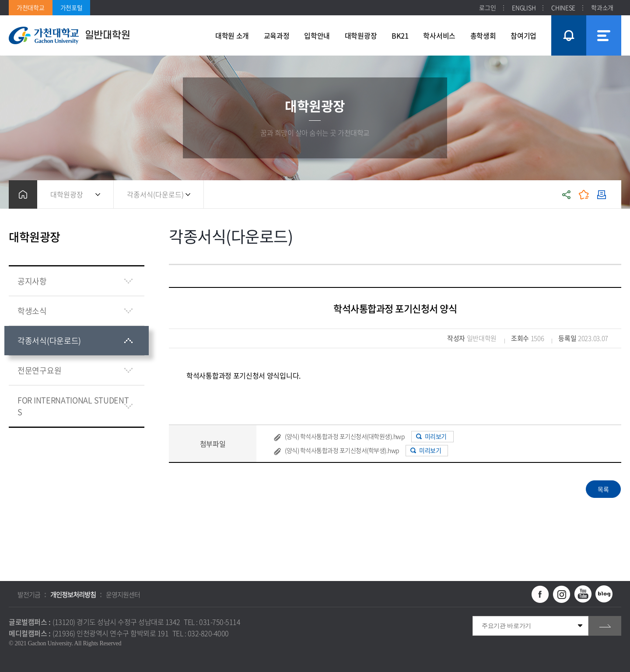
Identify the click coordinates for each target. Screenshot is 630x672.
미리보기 (436, 436)
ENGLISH (524, 7)
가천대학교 (31, 7)
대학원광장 (67, 194)
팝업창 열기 (567, 19)
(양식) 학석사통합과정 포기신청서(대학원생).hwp (345, 436)
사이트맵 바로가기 (604, 35)
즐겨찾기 (584, 194)
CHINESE (563, 7)
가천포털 (72, 7)
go (605, 626)
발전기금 (29, 595)
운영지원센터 (123, 595)
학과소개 (602, 7)
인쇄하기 (602, 194)
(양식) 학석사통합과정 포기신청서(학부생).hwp (342, 450)
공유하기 (567, 194)
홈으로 (23, 194)
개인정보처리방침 (73, 595)
